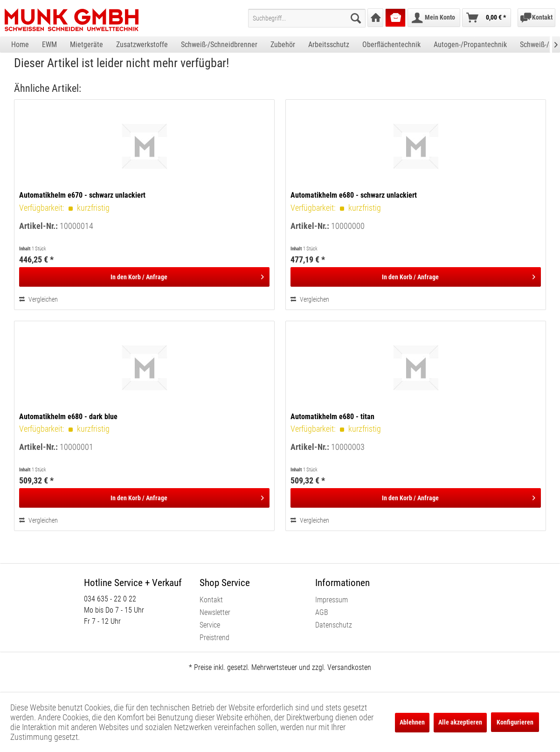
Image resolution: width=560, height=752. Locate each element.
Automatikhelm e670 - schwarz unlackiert (82, 195)
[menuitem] (307, 18)
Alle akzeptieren (460, 722)
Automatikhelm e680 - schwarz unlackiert (354, 195)
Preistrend (214, 638)
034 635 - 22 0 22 (110, 599)
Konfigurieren (515, 722)
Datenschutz (334, 625)
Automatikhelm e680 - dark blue (68, 417)
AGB (322, 612)
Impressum (332, 600)
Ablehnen (412, 722)
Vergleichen (38, 299)
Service (210, 625)
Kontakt (211, 600)
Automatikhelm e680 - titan (332, 417)
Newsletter (215, 612)
